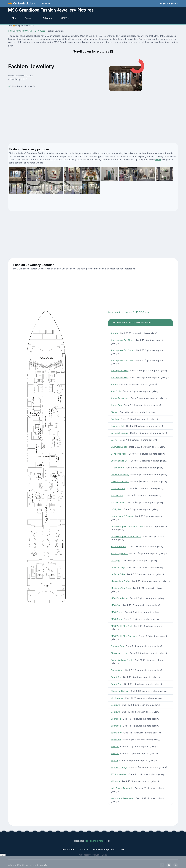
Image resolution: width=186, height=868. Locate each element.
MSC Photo (117, 612)
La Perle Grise (118, 574)
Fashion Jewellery (120, 475)
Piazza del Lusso (119, 653)
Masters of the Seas (121, 588)
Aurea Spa (116, 405)
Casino (114, 440)
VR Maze (115, 781)
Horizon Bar (117, 495)
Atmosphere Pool (120, 370)
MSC (18, 31)
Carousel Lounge (119, 433)
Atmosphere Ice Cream (122, 360)
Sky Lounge (117, 698)
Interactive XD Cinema (122, 516)
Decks (28, 18)
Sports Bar (116, 733)
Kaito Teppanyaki (119, 553)
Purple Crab (117, 670)
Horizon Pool (118, 502)
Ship (14, 18)
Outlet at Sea (117, 646)
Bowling (115, 419)
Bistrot (114, 412)
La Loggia (116, 560)
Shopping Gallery (120, 691)
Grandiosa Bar (118, 488)
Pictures (41, 31)
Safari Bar (116, 677)
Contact (84, 850)
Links (45, 3)
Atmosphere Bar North (122, 340)
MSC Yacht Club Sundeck (124, 636)
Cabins (46, 18)
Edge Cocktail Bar (120, 461)
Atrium (114, 384)
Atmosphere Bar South (122, 350)
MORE (64, 18)
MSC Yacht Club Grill (121, 626)
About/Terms (68, 850)
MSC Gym (116, 605)
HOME (11, 31)
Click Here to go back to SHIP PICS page (129, 312)
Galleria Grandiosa (120, 482)
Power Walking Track (122, 660)
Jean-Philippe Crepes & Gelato (126, 536)
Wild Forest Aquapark (122, 788)
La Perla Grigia (118, 567)
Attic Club (116, 391)
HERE (158, 160)
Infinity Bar (116, 509)
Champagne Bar (119, 447)
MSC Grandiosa (29, 31)
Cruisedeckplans (24, 3)
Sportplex (116, 719)
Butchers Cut (117, 426)
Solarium (115, 705)
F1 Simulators (118, 468)
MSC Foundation (119, 598)
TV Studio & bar (119, 774)
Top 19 (114, 760)
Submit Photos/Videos (104, 850)
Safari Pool (116, 684)
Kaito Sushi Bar (119, 547)
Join (122, 850)
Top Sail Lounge (119, 767)
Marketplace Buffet (120, 581)
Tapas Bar (116, 740)
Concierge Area (119, 454)
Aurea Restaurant (120, 398)
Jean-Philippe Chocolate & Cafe (127, 526)
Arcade (114, 333)
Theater (115, 747)
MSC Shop (116, 619)
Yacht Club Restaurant (122, 798)
